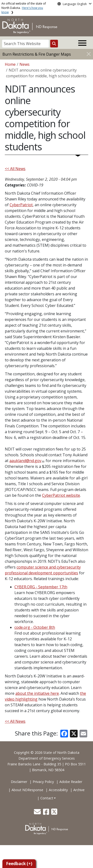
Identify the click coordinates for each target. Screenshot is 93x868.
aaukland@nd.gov (25, 461)
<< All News (15, 169)
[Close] (89, 54)
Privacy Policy (43, 782)
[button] (38, 813)
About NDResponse (27, 790)
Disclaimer (19, 782)
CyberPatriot (21, 205)
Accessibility (58, 790)
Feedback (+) (19, 864)
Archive (79, 790)
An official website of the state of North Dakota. (24, 8)
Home (10, 64)
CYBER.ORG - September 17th (41, 587)
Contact (47, 798)
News (25, 64)
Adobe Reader (71, 782)
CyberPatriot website (61, 495)
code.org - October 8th (35, 627)
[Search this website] (54, 44)
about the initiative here (37, 693)
